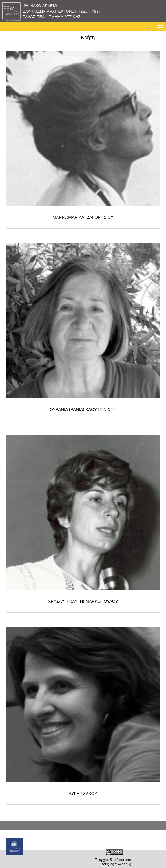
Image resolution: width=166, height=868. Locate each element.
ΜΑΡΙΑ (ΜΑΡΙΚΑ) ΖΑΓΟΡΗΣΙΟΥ (83, 217)
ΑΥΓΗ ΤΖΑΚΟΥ (83, 793)
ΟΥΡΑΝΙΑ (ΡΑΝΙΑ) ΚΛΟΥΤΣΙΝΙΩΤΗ (83, 409)
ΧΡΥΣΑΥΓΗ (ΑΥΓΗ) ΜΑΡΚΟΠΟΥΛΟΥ (83, 601)
